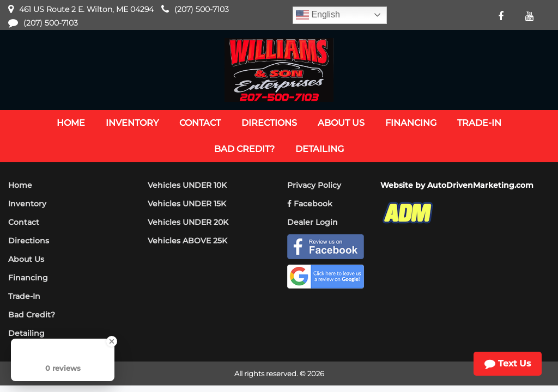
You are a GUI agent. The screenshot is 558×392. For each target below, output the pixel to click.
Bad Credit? (32, 315)
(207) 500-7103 (202, 9)
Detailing (26, 333)
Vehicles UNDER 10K (187, 185)
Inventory (27, 204)
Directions (29, 241)
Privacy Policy (314, 185)
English (318, 15)
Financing (28, 278)
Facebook (310, 204)
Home (20, 185)
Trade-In (24, 296)
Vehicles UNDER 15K (187, 204)
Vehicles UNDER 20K (188, 222)
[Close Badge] (112, 341)
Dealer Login (313, 222)
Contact (24, 222)
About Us (26, 259)
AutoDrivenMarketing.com (480, 185)
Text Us (508, 364)
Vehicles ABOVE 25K (187, 241)
